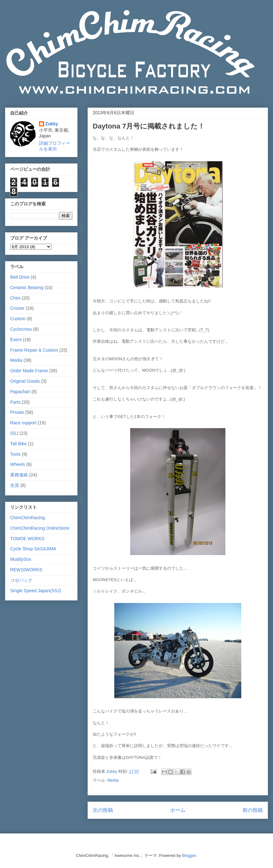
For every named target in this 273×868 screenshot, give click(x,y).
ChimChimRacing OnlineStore (40, 528)
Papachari (20, 392)
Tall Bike (18, 444)
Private (17, 412)
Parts (15, 402)
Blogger (189, 855)
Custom (18, 319)
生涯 (15, 485)
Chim (15, 298)
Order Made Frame (29, 371)
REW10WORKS (26, 570)
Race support (23, 423)
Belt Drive (20, 277)
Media (113, 780)
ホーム (178, 810)
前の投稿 (253, 810)
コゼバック (21, 580)
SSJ (14, 433)
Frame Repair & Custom (34, 350)
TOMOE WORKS (27, 539)
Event (16, 340)
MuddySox (21, 559)
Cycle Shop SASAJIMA (33, 549)
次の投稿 (103, 810)
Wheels (18, 464)
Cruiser (17, 308)
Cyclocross (21, 329)
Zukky (52, 124)
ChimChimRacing (27, 518)
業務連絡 (19, 475)
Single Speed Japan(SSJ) (36, 591)
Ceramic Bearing (27, 288)
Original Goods (25, 381)
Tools (15, 454)
